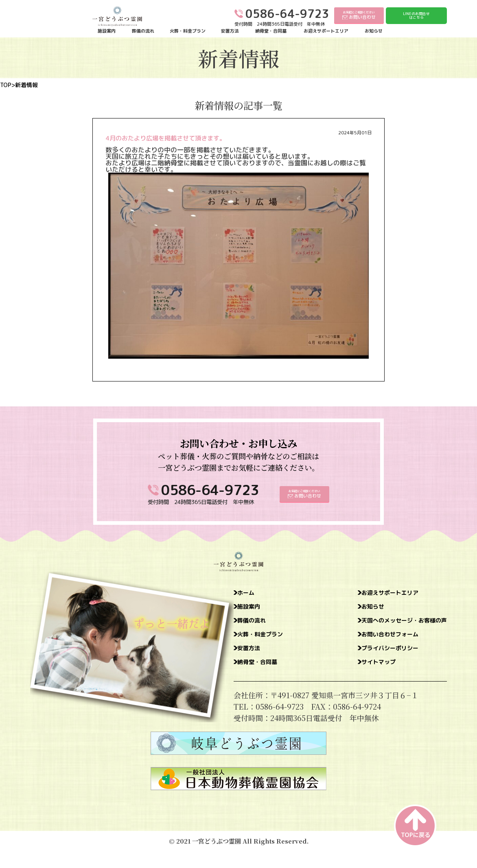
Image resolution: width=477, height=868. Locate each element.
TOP (6, 85)
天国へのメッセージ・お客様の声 (392, 625)
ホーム (249, 594)
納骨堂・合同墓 (271, 31)
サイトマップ (359, 671)
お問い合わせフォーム (374, 640)
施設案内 (107, 31)
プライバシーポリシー (374, 655)
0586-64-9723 (210, 490)
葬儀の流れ (143, 31)
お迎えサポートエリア (326, 31)
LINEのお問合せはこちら (416, 16)
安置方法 (230, 31)
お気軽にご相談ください (359, 15)
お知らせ (374, 31)
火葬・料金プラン (188, 31)
